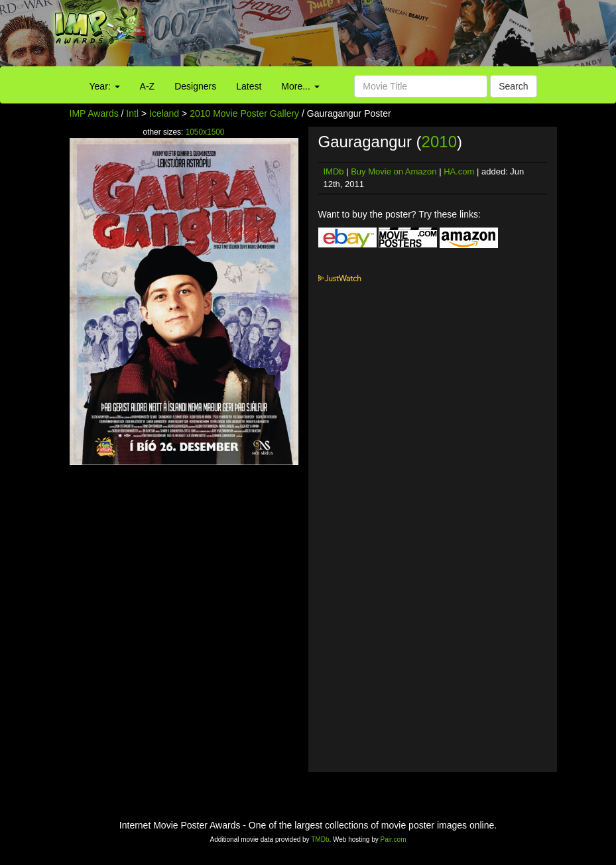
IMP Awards (94, 113)
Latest (249, 86)
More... (300, 86)
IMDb (334, 171)
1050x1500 (205, 132)
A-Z (148, 86)
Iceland (164, 113)
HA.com (459, 171)
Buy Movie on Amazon (394, 171)
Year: (105, 86)
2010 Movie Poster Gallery (244, 113)
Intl (132, 113)
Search (513, 86)
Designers (195, 86)
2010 (439, 142)
